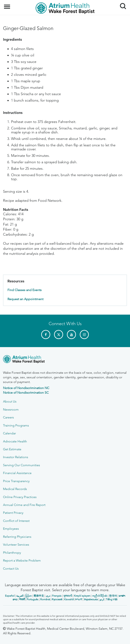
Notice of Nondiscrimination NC (26, 388)
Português (33, 599)
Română (45, 599)
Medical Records (15, 489)
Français (57, 596)
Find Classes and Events (25, 290)
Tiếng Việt (112, 599)
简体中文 (39, 596)
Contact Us (11, 569)
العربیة (20, 596)
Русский (57, 599)
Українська (91, 599)
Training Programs (16, 425)
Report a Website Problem (22, 560)
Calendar (9, 433)
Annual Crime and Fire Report (24, 505)
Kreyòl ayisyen (82, 596)
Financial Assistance (17, 473)
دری (48, 596)
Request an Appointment (25, 299)
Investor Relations (16, 457)
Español (10, 596)
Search (121, 5)
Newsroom (11, 409)
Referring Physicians (17, 537)
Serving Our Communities (21, 465)
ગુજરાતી (68, 596)
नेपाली (22, 599)
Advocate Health (15, 441)
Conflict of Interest (16, 521)
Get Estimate (12, 449)
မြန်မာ (29, 596)
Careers (8, 417)
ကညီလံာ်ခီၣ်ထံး (100, 596)
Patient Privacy (13, 513)
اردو (102, 599)
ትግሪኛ (79, 599)
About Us (10, 401)
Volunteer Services (16, 545)
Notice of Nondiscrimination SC (26, 393)
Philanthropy (12, 553)
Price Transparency (16, 481)
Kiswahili (69, 599)
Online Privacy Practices (20, 497)
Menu (8, 5)
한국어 (113, 596)
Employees (11, 529)
